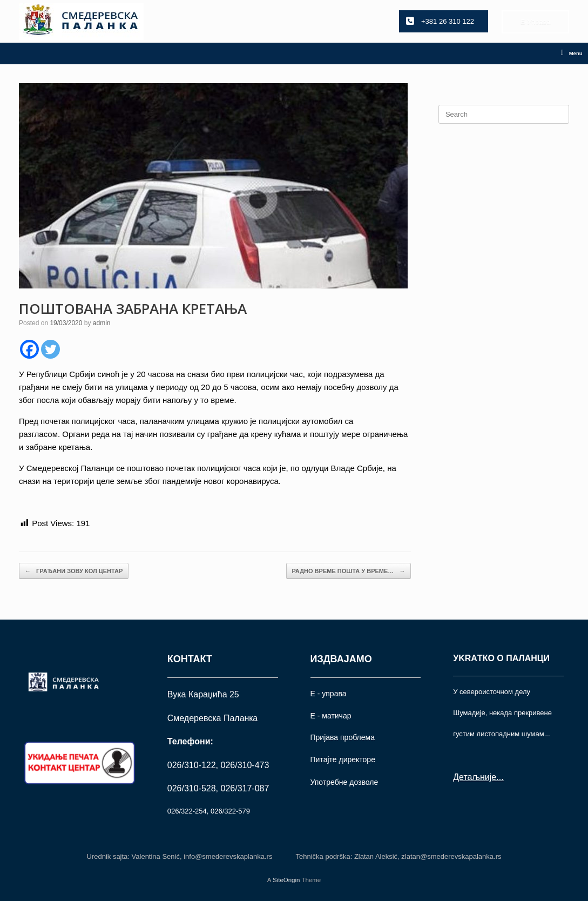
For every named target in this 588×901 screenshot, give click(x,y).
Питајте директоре (343, 759)
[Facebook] (29, 349)
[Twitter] (50, 349)
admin (102, 323)
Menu (572, 53)
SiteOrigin (286, 880)
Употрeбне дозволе (344, 782)
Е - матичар (331, 716)
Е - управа (329, 694)
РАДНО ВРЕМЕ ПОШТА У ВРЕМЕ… (349, 571)
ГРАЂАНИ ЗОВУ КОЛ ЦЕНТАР (74, 571)
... (500, 777)
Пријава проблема (343, 737)
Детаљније (475, 777)
